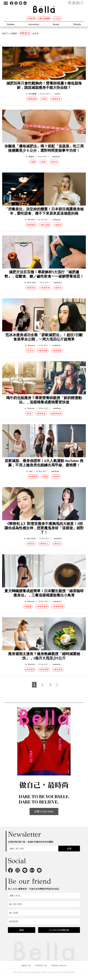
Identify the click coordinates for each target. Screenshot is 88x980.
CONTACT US (41, 966)
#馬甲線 (56, 476)
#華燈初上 (44, 544)
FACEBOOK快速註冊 (59, 930)
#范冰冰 (30, 351)
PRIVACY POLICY (59, 966)
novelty (57, 94)
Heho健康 (33, 94)
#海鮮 (44, 99)
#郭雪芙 (31, 544)
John (31, 471)
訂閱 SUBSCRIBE (44, 811)
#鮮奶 (29, 414)
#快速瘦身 (30, 669)
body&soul (56, 157)
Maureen (31, 220)
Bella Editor (32, 282)
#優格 (43, 162)
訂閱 (69, 849)
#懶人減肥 (45, 225)
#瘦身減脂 (57, 351)
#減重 (33, 162)
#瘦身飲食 (41, 414)
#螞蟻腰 (28, 607)
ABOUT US (26, 966)
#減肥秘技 (31, 225)
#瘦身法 (54, 162)
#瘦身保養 (58, 669)
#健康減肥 (32, 99)
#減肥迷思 (31, 288)
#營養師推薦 (58, 607)
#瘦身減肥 (43, 351)
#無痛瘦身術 (56, 414)
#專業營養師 (42, 607)
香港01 (32, 157)
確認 (22, 930)
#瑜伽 (45, 476)
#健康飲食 (56, 99)
